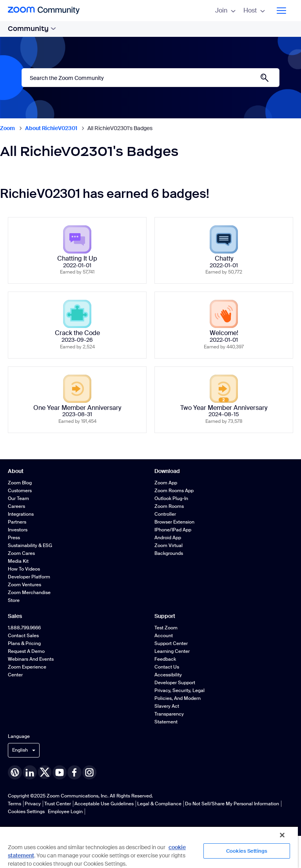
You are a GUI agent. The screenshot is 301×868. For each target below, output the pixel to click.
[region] (149, 847)
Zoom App (166, 483)
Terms (15, 804)
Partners (17, 522)
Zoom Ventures (24, 585)
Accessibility (168, 675)
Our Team (18, 498)
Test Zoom (166, 628)
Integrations (21, 514)
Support (165, 616)
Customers (20, 491)
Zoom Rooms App (174, 491)
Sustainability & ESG (30, 545)
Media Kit (18, 561)
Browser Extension (174, 522)
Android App (168, 538)
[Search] (150, 78)
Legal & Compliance (159, 804)
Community (32, 29)
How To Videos (24, 569)
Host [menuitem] (254, 10)
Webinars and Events (31, 659)
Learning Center (172, 651)
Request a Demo (26, 651)
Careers (16, 506)
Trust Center (58, 804)
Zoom (7, 128)
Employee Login (65, 812)
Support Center (171, 643)
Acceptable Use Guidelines (104, 804)
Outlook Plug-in (171, 498)
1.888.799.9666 (24, 628)
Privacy (33, 804)
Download (167, 471)
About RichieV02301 (51, 128)
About (16, 471)
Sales (15, 616)
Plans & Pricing (24, 643)
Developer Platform (29, 577)
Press (14, 538)
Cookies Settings (26, 812)
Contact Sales (23, 636)
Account (164, 636)
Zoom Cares (21, 553)
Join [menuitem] (225, 10)
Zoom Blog (20, 483)
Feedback (165, 659)
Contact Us (167, 667)
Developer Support (175, 683)
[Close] (282, 835)
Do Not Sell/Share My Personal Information (232, 804)
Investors (18, 530)
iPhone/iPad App (173, 530)
